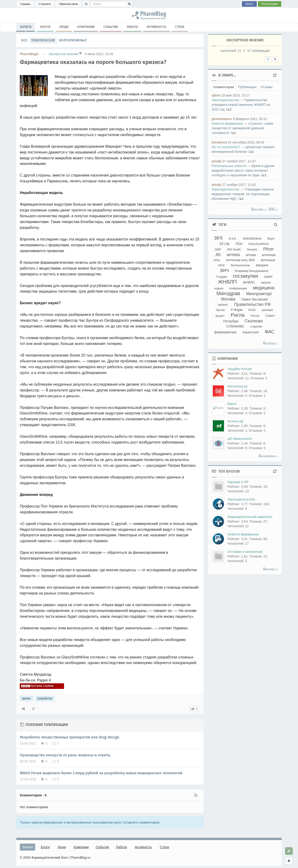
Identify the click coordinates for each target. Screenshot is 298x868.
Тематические (43, 40)
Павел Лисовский (255, 299)
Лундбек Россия (240, 369)
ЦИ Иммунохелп (240, 439)
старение (256, 327)
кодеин (219, 288)
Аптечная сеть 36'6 (240, 260)
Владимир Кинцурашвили (252, 271)
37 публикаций (258, 51)
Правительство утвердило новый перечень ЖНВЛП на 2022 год (241, 105)
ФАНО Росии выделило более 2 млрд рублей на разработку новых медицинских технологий (101, 773)
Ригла (238, 315)
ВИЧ (225, 270)
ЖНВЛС (249, 282)
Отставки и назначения (245, 552)
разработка (45, 698)
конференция (238, 288)
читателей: (231, 51)
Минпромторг (259, 294)
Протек (220, 310)
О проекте (45, 4)
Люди (64, 27)
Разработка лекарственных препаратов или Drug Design (69, 737)
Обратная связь (69, 4)
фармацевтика (225, 332)
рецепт (220, 316)
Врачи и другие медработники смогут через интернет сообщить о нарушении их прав (243, 170)
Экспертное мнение (63, 54)
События (111, 27)
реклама (267, 310)
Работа (132, 27)
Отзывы (266, 87)
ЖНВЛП (227, 282)
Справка (25, 4)
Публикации (247, 87)
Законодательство (225, 100)
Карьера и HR (238, 482)
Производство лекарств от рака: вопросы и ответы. (65, 755)
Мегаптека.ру (238, 386)
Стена (180, 27)
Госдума (222, 277)
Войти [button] (249, 4)
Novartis (252, 250)
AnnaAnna (219, 142)
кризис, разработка (149, 15)
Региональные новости (229, 166)
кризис (26, 698)
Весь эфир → (259, 209)
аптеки (251, 255)
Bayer (271, 239)
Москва (228, 299)
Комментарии (224, 87)
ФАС (270, 332)
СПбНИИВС (235, 326)
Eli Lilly (225, 244)
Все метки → (271, 343)
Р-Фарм (237, 310)
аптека (233, 255)
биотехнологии (240, 265)
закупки (266, 283)
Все (24, 40)
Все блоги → (271, 569)
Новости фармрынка (227, 124)
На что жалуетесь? (226, 147)
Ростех (255, 316)
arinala (217, 161)
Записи (26, 28)
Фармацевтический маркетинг (250, 517)
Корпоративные (73, 40)
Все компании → (269, 456)
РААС (252, 310)
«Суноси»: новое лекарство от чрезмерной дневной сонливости (243, 128)
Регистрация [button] (270, 4)
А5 (218, 255)
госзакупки (246, 276)
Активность (156, 27)
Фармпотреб (251, 332)
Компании (86, 27)
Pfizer (269, 249)
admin (216, 95)
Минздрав (228, 293)
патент (223, 305)
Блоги (45, 27)
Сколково (254, 321)
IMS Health (234, 250)
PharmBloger (29, 54)
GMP (218, 250)
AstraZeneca (252, 238)
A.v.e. (233, 238)
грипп (268, 277)
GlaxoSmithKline (259, 244)
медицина (264, 288)
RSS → (274, 209)
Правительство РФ (252, 304)
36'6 (218, 238)
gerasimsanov (222, 119)
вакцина (262, 265)
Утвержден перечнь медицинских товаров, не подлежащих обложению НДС (243, 194)
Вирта (232, 404)
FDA (239, 244)
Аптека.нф (235, 421)
